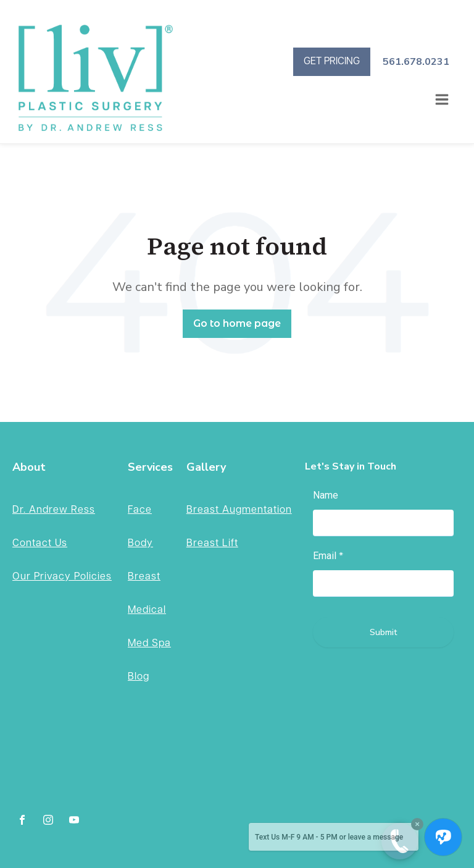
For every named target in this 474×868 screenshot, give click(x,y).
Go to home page (237, 323)
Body (140, 543)
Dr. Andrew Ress (54, 510)
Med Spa (149, 643)
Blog (139, 677)
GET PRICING (332, 61)
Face (140, 510)
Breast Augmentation (239, 510)
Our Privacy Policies (62, 577)
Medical (147, 610)
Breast (144, 577)
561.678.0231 (416, 62)
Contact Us (40, 543)
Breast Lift (212, 543)
